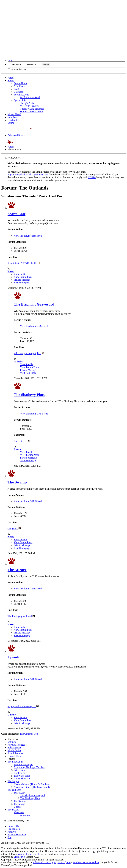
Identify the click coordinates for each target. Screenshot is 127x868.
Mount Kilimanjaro (24, 764)
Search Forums (15, 753)
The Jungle (13, 781)
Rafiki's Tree (20, 773)
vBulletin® (19, 857)
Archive (12, 832)
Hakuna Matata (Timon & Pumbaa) (32, 784)
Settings (12, 742)
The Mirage (17, 570)
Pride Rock (19, 770)
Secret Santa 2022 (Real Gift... (23, 263)
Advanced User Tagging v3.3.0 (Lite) (52, 862)
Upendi (13, 657)
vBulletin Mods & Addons (86, 862)
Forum (11, 80)
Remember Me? (18, 70)
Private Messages (16, 745)
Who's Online (14, 750)
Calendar (18, 92)
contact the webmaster (29, 854)
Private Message (22, 280)
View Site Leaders (29, 106)
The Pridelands (15, 762)
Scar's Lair (17, 214)
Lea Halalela (14, 829)
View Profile (20, 274)
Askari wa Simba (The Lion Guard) (32, 787)
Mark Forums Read (30, 97)
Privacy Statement (17, 835)
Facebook (12, 120)
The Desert (13, 810)
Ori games (13, 529)
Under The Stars (22, 779)
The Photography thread (20, 616)
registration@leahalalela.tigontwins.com (28, 175)
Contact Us (13, 826)
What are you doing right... (27, 353)
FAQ (16, 89)
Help (10, 60)
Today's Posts (27, 103)
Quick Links (20, 100)
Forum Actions (21, 95)
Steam (11, 123)
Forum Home (21, 83)
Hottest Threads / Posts (32, 112)
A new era (25, 815)
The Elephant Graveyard (34, 304)
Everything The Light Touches (29, 767)
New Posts (19, 86)
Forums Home (15, 756)
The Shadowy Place (30, 395)
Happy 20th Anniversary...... (22, 706)
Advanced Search (16, 135)
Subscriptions (14, 748)
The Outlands (14, 790)
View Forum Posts (23, 277)
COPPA (92, 177)
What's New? (14, 114)
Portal (11, 78)
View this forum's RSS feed (28, 236)
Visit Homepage (22, 283)
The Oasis (19, 812)
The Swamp (17, 482)
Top (36, 734)
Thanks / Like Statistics (32, 109)
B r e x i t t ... (20, 441)
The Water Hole (22, 776)
